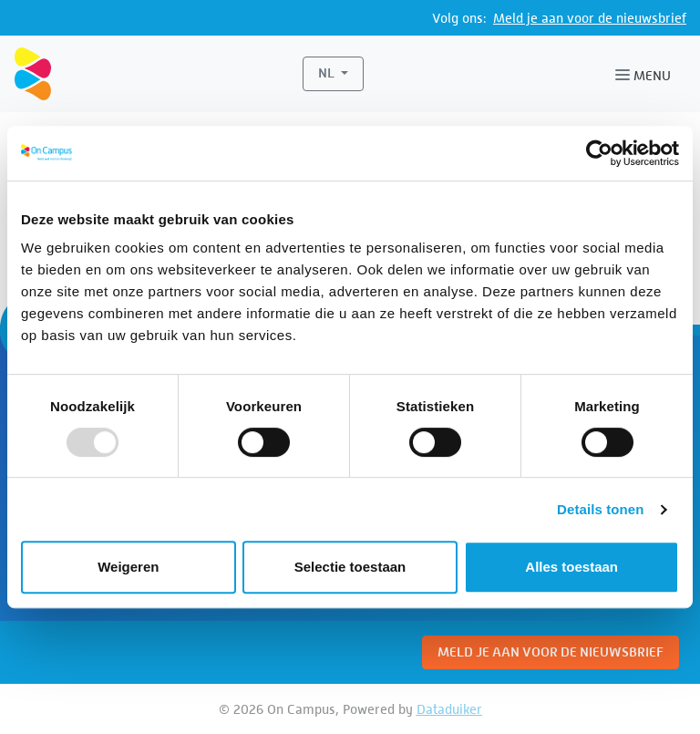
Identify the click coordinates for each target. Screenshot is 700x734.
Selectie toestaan (350, 567)
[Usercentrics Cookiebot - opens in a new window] (599, 153)
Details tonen (600, 509)
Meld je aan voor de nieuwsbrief (590, 18)
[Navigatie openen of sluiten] (647, 74)
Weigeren (128, 567)
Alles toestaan (571, 567)
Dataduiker (449, 709)
